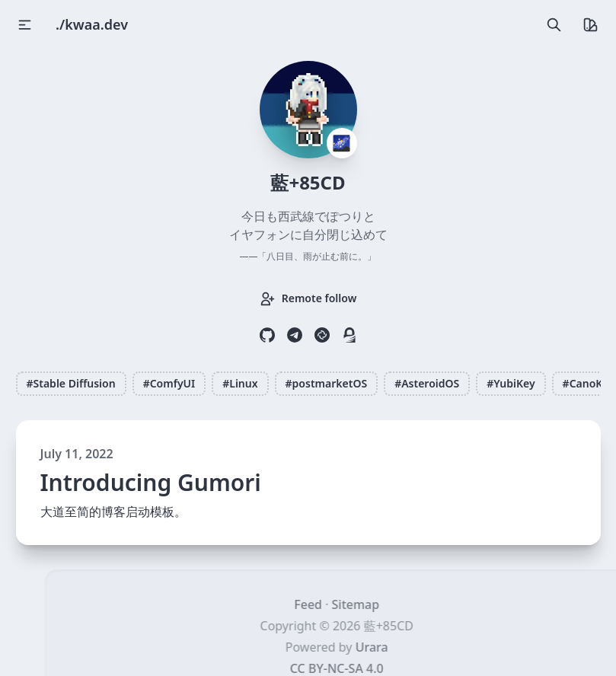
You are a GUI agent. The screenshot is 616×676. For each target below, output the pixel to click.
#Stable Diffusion (71, 383)
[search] (553, 24)
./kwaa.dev (92, 24)
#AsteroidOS (427, 383)
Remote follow (308, 299)
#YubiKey (511, 383)
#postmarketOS (327, 383)
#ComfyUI (169, 383)
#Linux (240, 383)
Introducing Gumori (151, 483)
